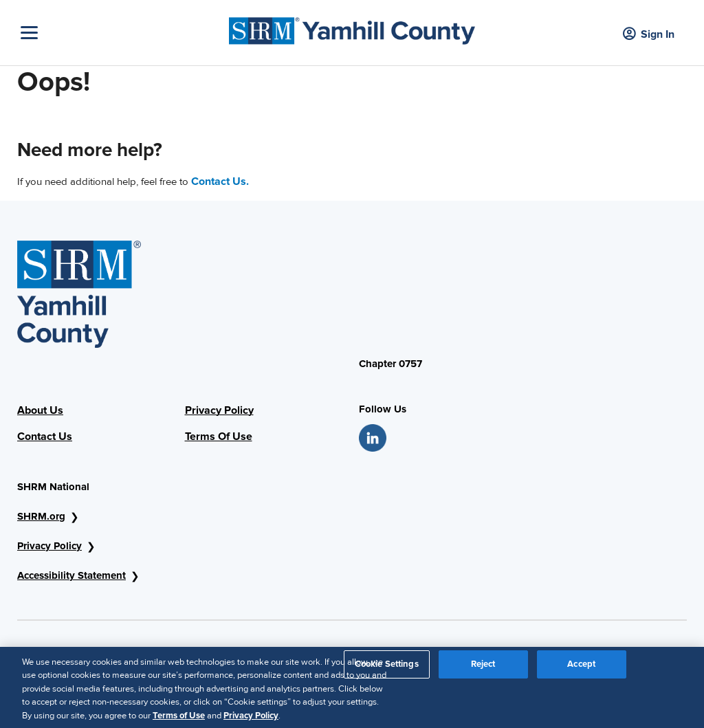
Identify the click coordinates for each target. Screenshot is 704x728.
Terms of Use (179, 719)
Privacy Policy (219, 410)
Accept (581, 668)
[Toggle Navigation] (121, 33)
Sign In (649, 35)
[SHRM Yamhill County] (352, 27)
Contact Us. (220, 181)
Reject (483, 668)
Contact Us (45, 437)
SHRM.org (41, 516)
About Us (40, 410)
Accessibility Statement (71, 575)
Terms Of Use (219, 437)
